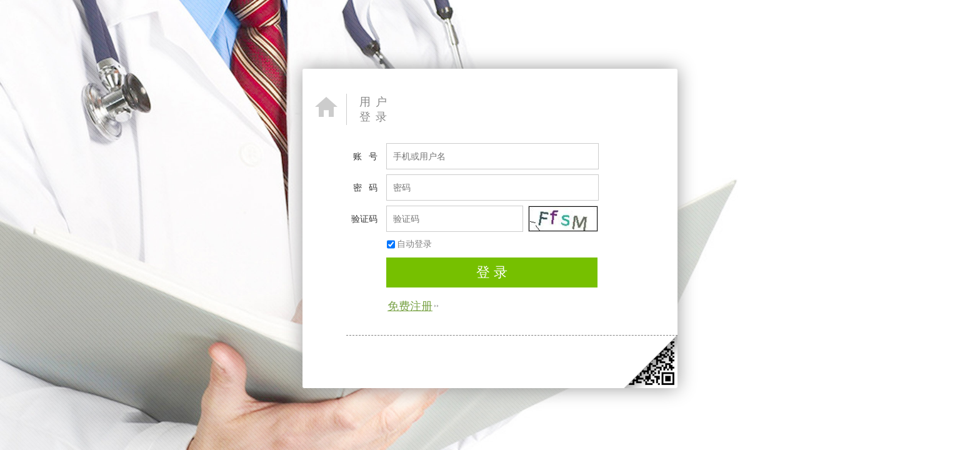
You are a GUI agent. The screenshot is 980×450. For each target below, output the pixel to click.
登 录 (492, 272)
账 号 (365, 156)
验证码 (364, 219)
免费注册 (410, 306)
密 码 (365, 187)
